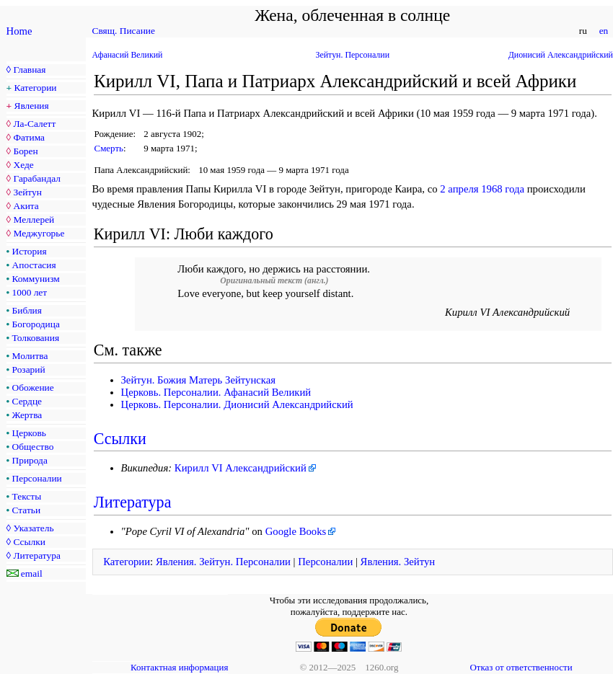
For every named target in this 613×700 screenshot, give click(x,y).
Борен (25, 151)
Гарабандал (36, 178)
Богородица (36, 324)
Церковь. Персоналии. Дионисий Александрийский (237, 404)
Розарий (29, 369)
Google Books (296, 531)
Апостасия (34, 265)
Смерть (109, 148)
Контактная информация (179, 667)
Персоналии (37, 478)
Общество (33, 447)
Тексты (27, 496)
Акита (26, 206)
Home (19, 31)
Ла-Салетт (34, 124)
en (603, 31)
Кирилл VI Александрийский (241, 468)
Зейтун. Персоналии (352, 55)
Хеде (23, 165)
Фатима (29, 137)
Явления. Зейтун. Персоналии (223, 562)
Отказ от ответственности (521, 667)
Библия (27, 310)
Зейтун (27, 192)
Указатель (33, 528)
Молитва (30, 356)
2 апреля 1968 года (482, 189)
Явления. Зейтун (398, 562)
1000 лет (30, 292)
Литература (36, 555)
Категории (36, 88)
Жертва (27, 415)
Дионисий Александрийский (561, 55)
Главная (29, 70)
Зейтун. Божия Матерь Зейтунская (199, 380)
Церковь (29, 433)
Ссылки (29, 542)
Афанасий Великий (128, 55)
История (30, 251)
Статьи (27, 510)
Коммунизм (36, 279)
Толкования (36, 338)
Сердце (27, 401)
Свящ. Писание (124, 31)
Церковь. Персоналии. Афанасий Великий (216, 392)
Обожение (33, 387)
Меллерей (34, 220)
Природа (30, 460)
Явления (32, 106)
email (32, 573)
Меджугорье (39, 233)
